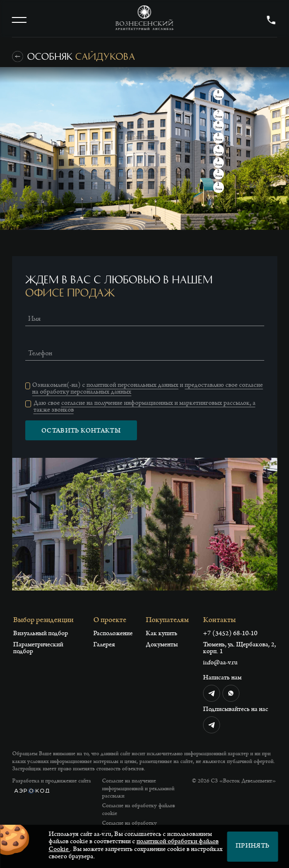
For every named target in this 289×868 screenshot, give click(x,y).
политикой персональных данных (132, 386)
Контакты (219, 621)
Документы (162, 645)
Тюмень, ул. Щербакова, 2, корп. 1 (239, 649)
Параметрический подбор (38, 649)
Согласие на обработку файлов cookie (138, 810)
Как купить (161, 634)
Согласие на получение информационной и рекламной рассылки (138, 789)
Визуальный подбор (41, 634)
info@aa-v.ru (220, 663)
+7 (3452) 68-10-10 (230, 634)
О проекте (110, 621)
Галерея (104, 645)
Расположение (113, 634)
